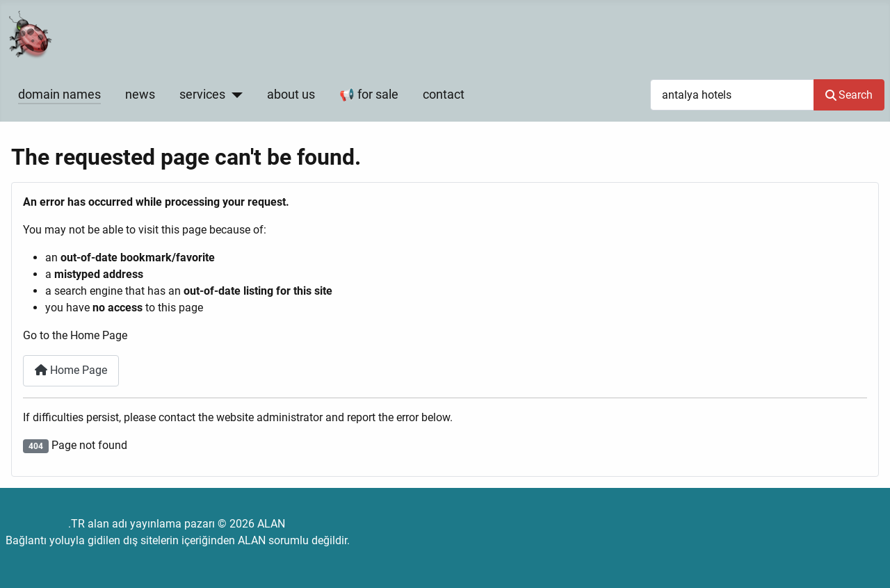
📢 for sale (369, 95)
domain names (59, 95)
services (202, 95)
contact (444, 95)
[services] (234, 95)
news (140, 95)
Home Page (71, 370)
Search (849, 95)
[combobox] (732, 95)
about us (291, 95)
